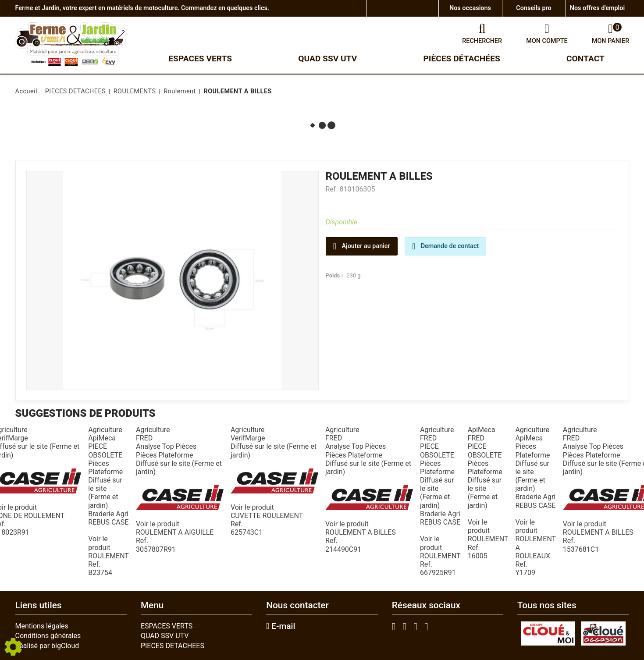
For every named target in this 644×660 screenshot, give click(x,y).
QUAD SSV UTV (165, 636)
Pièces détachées (461, 59)
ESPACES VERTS (167, 626)
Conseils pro (534, 8)
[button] (236, 92)
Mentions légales (42, 626)
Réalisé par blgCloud (47, 646)
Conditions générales (48, 636)
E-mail (281, 626)
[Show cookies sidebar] (13, 647)
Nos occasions (470, 8)
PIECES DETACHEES (173, 646)
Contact (585, 59)
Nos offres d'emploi (597, 8)
